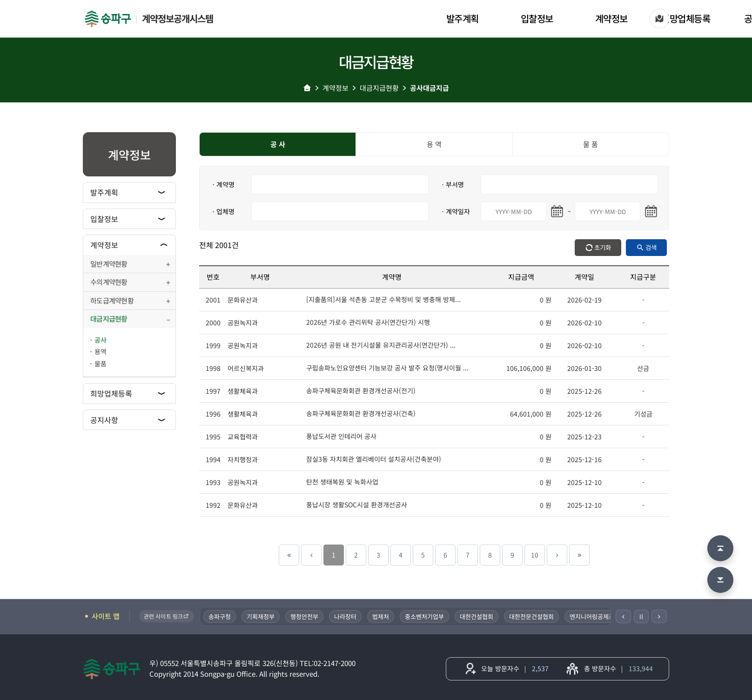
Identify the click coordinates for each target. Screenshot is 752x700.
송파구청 (221, 616)
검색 (651, 247)
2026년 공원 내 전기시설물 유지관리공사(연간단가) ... (381, 345)
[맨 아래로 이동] (720, 580)
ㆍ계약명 (222, 184)
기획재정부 (262, 616)
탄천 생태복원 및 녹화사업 (342, 482)
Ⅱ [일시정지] (641, 616)
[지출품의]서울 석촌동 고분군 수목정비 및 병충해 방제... (383, 299)
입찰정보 (537, 18)
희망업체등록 (686, 18)
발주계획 (463, 18)
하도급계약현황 (112, 300)
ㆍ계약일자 (455, 211)
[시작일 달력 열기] (557, 211)
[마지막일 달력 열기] (651, 211)
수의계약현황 (109, 282)
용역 (101, 351)
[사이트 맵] (659, 19)
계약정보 (611, 18)
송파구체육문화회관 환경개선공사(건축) (361, 413)
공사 (101, 340)
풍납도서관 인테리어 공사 (341, 436)
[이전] (623, 616)
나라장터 (346, 616)
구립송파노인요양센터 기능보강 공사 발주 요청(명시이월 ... (387, 368)
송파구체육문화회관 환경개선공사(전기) (361, 390)
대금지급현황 (379, 88)
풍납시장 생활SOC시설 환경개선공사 (357, 505)
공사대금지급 (430, 88)
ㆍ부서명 (452, 184)
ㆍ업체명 (222, 211)
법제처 (382, 616)
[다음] (659, 616)
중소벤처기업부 (425, 616)
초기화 (603, 247)
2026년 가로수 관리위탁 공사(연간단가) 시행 (368, 322)
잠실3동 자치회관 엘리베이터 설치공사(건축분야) (374, 459)
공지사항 (104, 420)
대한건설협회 (477, 616)
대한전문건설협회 (532, 616)
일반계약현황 (109, 264)
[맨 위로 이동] (720, 548)
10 (535, 555)
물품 (101, 363)
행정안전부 (305, 616)
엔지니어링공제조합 (596, 616)
